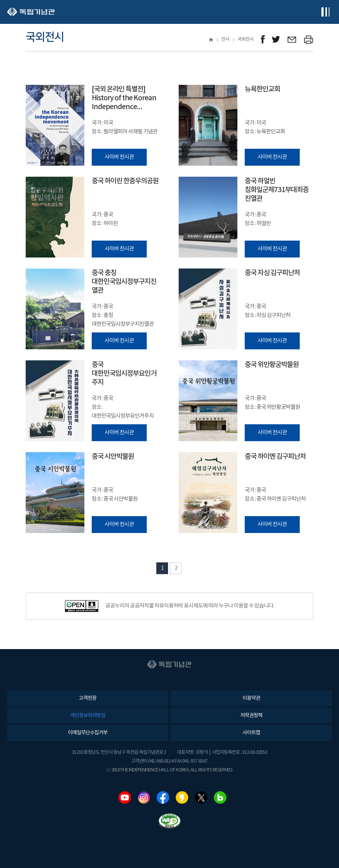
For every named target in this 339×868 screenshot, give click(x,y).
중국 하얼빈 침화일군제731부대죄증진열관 (277, 190)
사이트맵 (251, 733)
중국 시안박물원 (113, 457)
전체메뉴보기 (325, 12)
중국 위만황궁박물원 (272, 365)
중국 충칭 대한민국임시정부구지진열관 (124, 282)
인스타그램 (144, 797)
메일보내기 (292, 39)
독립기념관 (31, 12)
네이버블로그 (220, 797)
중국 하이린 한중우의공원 (125, 181)
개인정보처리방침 (88, 716)
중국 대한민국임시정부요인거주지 (124, 374)
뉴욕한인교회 (262, 89)
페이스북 (163, 797)
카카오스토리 (182, 797)
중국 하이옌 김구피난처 (275, 457)
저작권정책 (251, 716)
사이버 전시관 (119, 157)
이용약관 (251, 698)
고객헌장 (88, 698)
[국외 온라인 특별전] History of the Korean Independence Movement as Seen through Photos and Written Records (124, 98)
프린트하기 (309, 39)
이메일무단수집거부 (88, 733)
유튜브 (125, 797)
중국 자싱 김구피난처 (272, 273)
